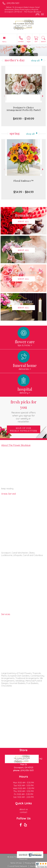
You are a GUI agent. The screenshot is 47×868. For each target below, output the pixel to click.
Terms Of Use (16, 863)
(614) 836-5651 (13, 3)
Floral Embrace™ (24, 181)
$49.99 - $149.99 (24, 119)
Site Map (34, 866)
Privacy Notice (31, 863)
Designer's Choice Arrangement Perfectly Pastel (23, 109)
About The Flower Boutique (16, 445)
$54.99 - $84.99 (23, 192)
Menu (4, 42)
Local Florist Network (18, 866)
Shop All (35, 60)
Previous (4, 96)
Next (43, 96)
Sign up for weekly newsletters (24, 429)
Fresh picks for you (24, 411)
